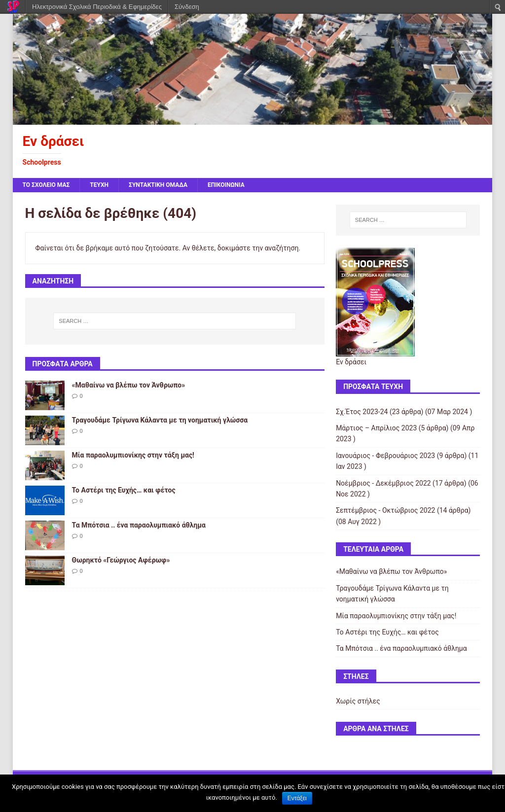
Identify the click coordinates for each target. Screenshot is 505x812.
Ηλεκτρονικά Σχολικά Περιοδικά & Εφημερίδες (97, 7)
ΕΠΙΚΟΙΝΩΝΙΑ (226, 185)
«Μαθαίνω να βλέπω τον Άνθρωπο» (129, 385)
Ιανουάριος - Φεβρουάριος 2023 (385, 456)
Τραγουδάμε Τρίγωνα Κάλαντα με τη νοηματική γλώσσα (160, 420)
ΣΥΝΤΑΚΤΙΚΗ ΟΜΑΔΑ (158, 185)
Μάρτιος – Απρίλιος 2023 (376, 428)
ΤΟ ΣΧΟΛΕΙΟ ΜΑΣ (46, 185)
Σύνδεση (187, 7)
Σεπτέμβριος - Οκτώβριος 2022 (385, 510)
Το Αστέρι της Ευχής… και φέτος (124, 490)
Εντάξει (297, 798)
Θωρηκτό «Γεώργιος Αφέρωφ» (121, 560)
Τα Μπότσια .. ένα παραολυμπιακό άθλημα (139, 525)
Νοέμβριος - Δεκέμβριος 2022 (383, 483)
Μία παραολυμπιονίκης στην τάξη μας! (133, 455)
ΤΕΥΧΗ (99, 185)
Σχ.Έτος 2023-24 (362, 412)
